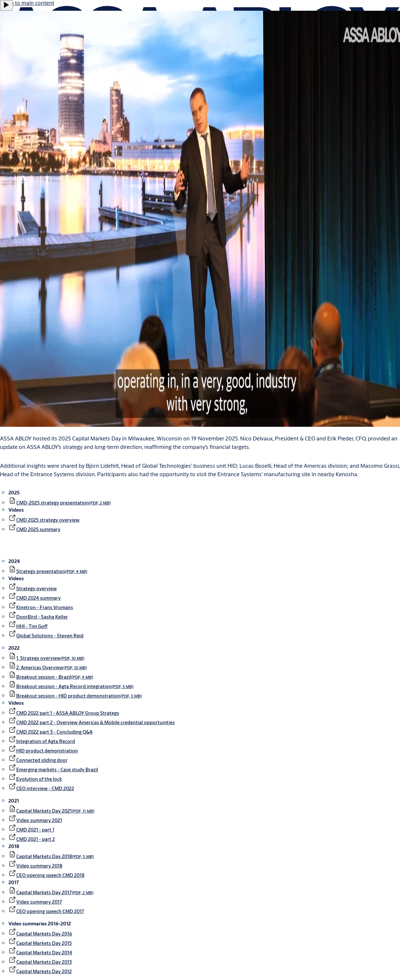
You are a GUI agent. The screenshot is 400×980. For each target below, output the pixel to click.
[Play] (6, 5)
